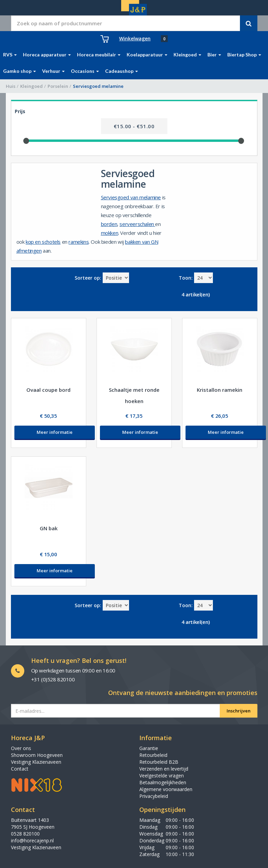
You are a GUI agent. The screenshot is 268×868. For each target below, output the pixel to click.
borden (109, 224)
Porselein (58, 86)
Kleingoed (31, 86)
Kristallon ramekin (220, 390)
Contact (20, 769)
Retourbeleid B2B (159, 762)
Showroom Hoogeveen (37, 755)
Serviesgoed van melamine (131, 197)
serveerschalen (137, 224)
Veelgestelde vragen (162, 776)
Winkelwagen (135, 38)
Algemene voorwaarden (166, 789)
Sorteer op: (88, 278)
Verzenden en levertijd (164, 769)
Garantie (149, 748)
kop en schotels (43, 242)
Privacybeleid (154, 796)
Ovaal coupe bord (48, 390)
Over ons (21, 748)
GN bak (49, 528)
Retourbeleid (153, 755)
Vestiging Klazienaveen (36, 762)
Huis (11, 86)
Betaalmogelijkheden (163, 782)
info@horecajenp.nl (32, 840)
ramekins (79, 242)
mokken (110, 233)
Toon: (186, 278)
